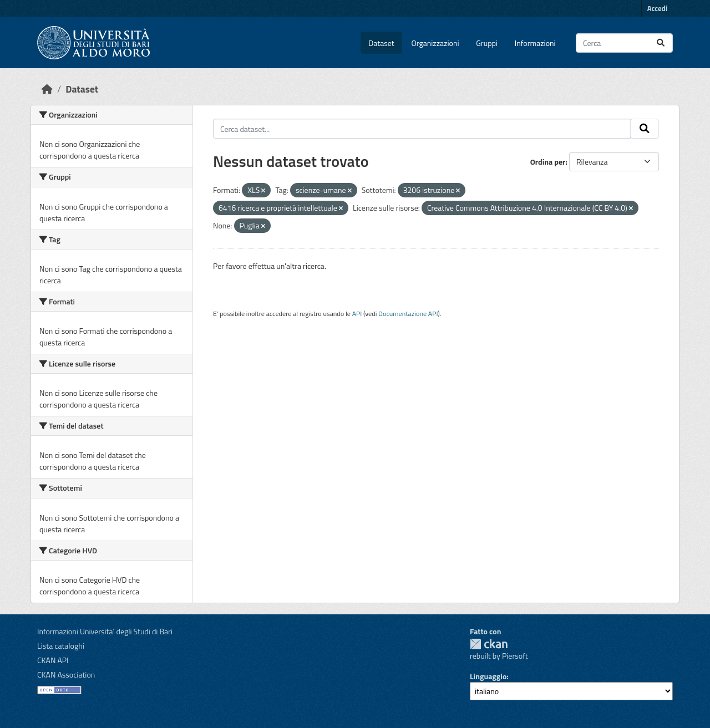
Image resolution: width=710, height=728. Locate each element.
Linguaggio (488, 676)
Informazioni (535, 43)
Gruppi (487, 43)
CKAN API (53, 660)
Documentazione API (408, 314)
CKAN (489, 644)
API (357, 314)
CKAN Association (66, 674)
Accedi (657, 8)
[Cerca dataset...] (624, 43)
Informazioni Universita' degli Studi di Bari (105, 631)
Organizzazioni (435, 43)
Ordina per (548, 162)
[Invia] (661, 43)
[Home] (47, 89)
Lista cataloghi (61, 646)
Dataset (381, 43)
